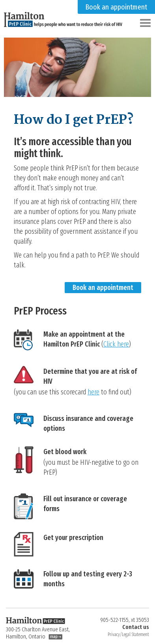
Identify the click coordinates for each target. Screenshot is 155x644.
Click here (116, 344)
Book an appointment (116, 7)
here (93, 392)
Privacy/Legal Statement (128, 635)
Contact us (136, 627)
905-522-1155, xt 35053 (125, 620)
